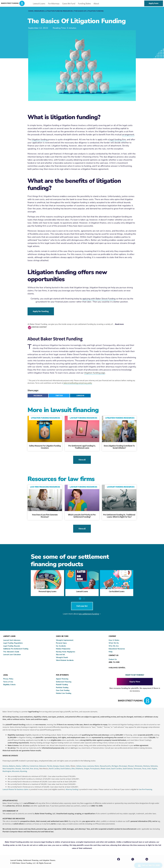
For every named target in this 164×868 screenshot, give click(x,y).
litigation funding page (95, 372)
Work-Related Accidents (65, 656)
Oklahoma (79, 764)
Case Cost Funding (63, 686)
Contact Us (113, 655)
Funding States (84, 4)
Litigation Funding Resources (59, 11)
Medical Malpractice (63, 644)
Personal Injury (61, 639)
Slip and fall (60, 650)
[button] (38, 395)
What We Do (114, 639)
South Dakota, (128, 764)
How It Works (114, 636)
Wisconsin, (16, 767)
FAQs (111, 647)
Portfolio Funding (62, 683)
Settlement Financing (64, 677)
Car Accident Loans (117, 588)
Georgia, (56, 761)
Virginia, (155, 764)
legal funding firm (118, 140)
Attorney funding (72, 785)
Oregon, (87, 764)
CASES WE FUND (62, 632)
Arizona (5, 761)
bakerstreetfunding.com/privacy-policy (78, 382)
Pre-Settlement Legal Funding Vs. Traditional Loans (82, 446)
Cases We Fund (69, 4)
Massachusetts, (106, 761)
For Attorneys (54, 4)
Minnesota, (139, 761)
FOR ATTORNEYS (62, 670)
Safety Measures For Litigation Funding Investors (45, 446)
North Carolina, (55, 764)
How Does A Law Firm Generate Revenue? (45, 514)
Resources (39, 11)
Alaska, (19, 761)
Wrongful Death (62, 653)
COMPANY (112, 632)
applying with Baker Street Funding (99, 299)
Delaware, (43, 761)
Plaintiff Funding (62, 680)
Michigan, (115, 761)
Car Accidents (61, 642)
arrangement (128, 135)
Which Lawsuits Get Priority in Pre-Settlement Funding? (82, 514)
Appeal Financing (62, 674)
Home (31, 11)
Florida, (50, 761)
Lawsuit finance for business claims (16, 785)
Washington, (7, 767)
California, (26, 761)
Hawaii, (62, 761)
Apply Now (135, 677)
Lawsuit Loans (39, 4)
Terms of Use (8, 677)
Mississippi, (123, 761)
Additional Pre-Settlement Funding (16, 644)
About (96, 4)
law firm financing (146, 785)
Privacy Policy (8, 674)
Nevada (18, 764)
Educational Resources (117, 644)
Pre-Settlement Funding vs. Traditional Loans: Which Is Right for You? (119, 514)
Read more (119, 323)
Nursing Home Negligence (66, 647)
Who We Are (114, 642)
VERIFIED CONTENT (39, 326)
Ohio (73, 764)
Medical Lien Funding (64, 689)
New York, (26, 764)
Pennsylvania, (95, 764)
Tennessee (137, 764)
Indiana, (79, 761)
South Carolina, (117, 764)
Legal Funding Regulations (13, 639)
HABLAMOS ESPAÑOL (117, 663)
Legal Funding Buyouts (12, 642)
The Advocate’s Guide (11, 647)
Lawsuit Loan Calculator (12, 650)
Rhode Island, (106, 764)
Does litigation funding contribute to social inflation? (119, 446)
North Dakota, (66, 764)
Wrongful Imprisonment (65, 636)
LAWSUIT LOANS (9, 632)
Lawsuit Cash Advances (12, 636)
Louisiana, (91, 761)
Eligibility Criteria (9, 680)
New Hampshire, (9, 764)
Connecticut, (34, 761)
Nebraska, (154, 761)
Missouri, (131, 761)
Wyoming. (24, 767)
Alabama (12, 761)
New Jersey (34, 764)
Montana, (147, 761)
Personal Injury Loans (47, 588)
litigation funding (40, 140)
